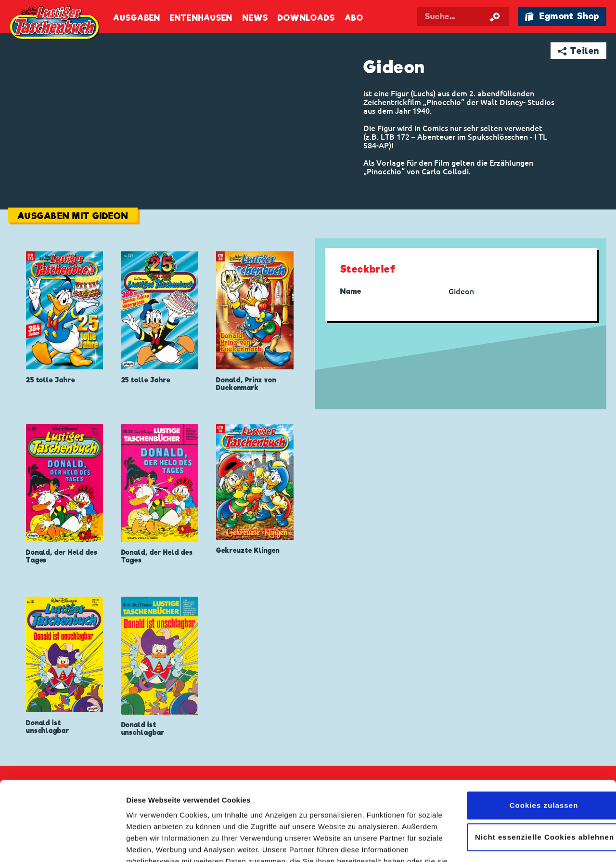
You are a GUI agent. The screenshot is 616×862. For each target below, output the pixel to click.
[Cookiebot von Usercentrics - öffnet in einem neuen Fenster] (62, 843)
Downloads (306, 18)
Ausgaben (137, 18)
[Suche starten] (495, 16)
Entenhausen (201, 18)
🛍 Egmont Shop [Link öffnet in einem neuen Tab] (562, 16)
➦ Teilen (579, 51)
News (255, 18)
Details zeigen (150, 843)
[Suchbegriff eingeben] (463, 16)
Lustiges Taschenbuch (55, 24)
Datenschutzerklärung (307, 816)
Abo (354, 18)
